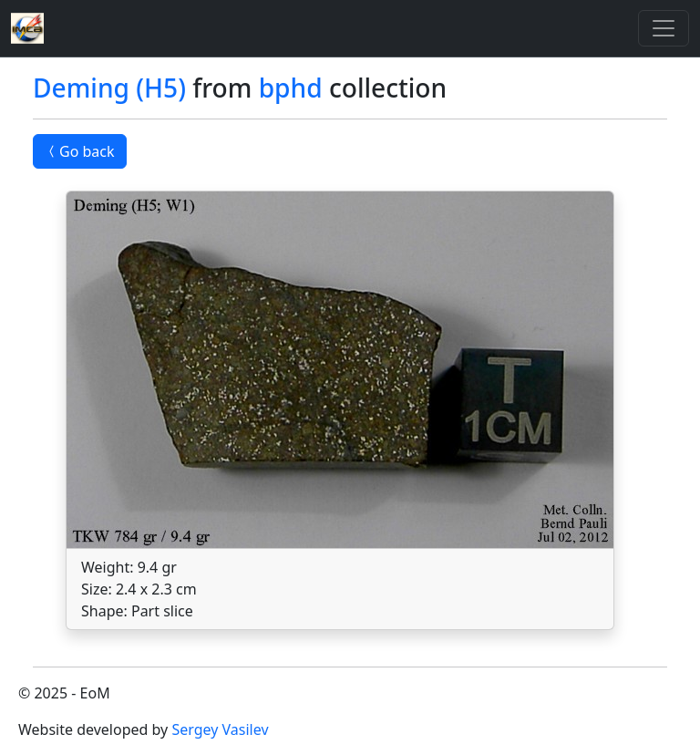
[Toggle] (664, 28)
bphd (291, 88)
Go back (80, 151)
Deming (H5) (109, 88)
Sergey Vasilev (220, 729)
